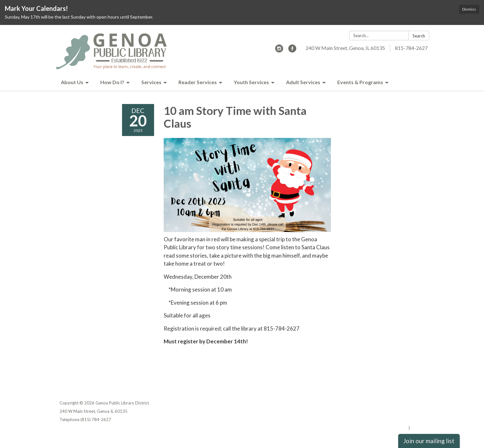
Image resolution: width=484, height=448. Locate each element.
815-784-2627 (411, 48)
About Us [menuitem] (72, 82)
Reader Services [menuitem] (198, 82)
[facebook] (292, 50)
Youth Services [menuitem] (251, 82)
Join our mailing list (429, 441)
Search (419, 36)
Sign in (418, 428)
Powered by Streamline (384, 428)
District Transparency (402, 411)
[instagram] (279, 50)
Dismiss (469, 9)
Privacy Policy (411, 403)
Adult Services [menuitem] (303, 82)
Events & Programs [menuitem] (360, 82)
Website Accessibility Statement (391, 420)
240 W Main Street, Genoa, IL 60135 (345, 48)
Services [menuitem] (151, 82)
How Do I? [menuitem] (112, 82)
